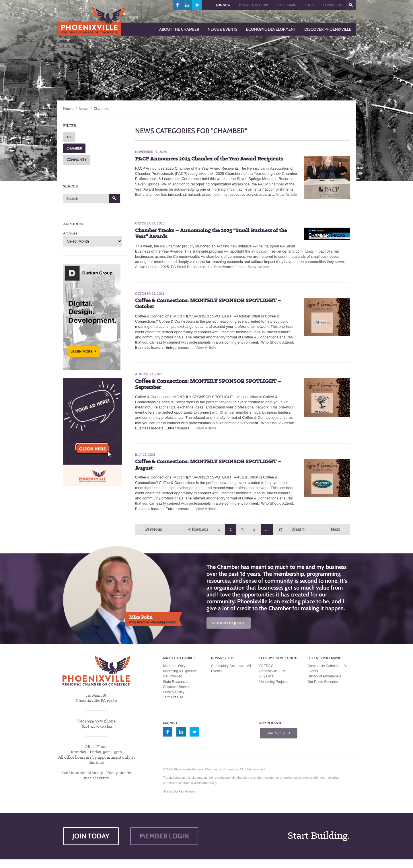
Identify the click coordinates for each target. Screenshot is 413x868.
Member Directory (254, 5)
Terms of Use (173, 697)
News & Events (223, 658)
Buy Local (267, 676)
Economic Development (278, 658)
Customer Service (177, 687)
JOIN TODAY (91, 836)
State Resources (176, 682)
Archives (70, 233)
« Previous (198, 529)
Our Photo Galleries (323, 682)
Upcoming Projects (274, 682)
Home (68, 109)
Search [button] (115, 198)
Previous (154, 529)
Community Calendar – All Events (231, 669)
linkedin (187, 5)
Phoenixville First (272, 671)
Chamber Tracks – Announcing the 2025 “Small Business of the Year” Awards (211, 234)
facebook (178, 5)
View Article (286, 194)
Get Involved (173, 676)
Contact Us (332, 5)
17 (280, 529)
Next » (298, 529)
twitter (197, 5)
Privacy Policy (174, 692)
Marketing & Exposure (180, 671)
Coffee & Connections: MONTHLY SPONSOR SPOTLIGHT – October (208, 304)
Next (335, 529)
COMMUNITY (77, 159)
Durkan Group (184, 791)
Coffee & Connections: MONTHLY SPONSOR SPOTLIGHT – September (208, 384)
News (83, 109)
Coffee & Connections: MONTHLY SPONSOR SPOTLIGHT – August (208, 465)
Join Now (223, 5)
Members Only (174, 666)
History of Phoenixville (324, 676)
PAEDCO (266, 666)
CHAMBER (74, 148)
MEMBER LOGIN (164, 836)
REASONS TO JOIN (229, 623)
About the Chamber (179, 658)
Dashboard (287, 5)
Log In (310, 5)
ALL (69, 137)
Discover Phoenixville (326, 658)
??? (351, 5)
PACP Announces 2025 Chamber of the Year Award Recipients (209, 159)
